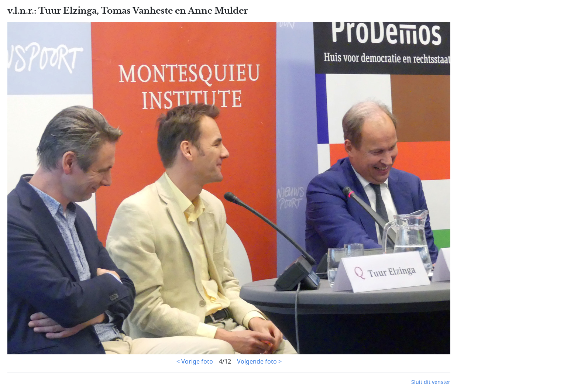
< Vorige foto (195, 362)
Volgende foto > (259, 362)
